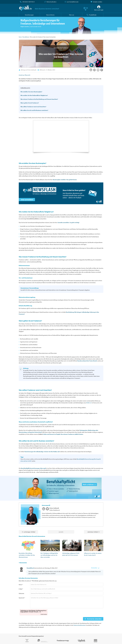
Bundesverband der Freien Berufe (87, 361)
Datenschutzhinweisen (80, 625)
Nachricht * (22, 598)
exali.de (26, 8)
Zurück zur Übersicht (24, 75)
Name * (21, 585)
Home (20, 37)
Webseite (21, 593)
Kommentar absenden (94, 619)
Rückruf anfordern (51, 2)
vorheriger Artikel (29, 532)
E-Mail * (21, 589)
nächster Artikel (93, 532)
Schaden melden (97, 2)
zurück (61, 532)
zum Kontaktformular (73, 2)
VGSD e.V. (89, 403)
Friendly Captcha (44, 614)
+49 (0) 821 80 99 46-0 (28, 2)
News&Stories (26, 37)
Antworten (94, 568)
